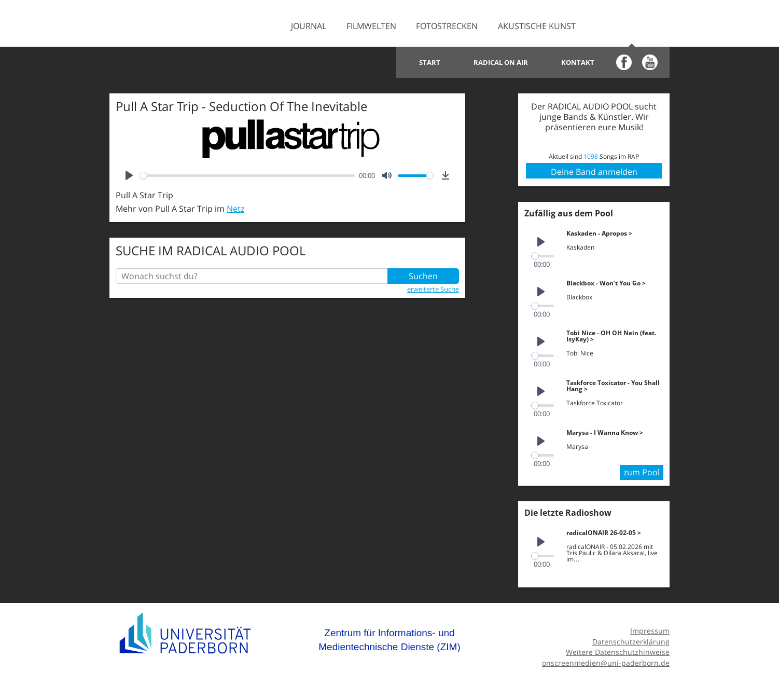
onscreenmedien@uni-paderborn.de (606, 663)
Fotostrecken (447, 26)
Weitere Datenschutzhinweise (618, 652)
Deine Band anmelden (594, 172)
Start (430, 62)
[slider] (247, 176)
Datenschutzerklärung (631, 642)
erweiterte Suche (433, 289)
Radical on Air (501, 62)
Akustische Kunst (537, 26)
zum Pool (642, 472)
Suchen (423, 276)
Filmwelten (371, 26)
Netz (235, 209)
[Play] (129, 175)
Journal (309, 26)
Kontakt (578, 62)
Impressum (650, 631)
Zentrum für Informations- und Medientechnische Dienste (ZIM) (389, 640)
